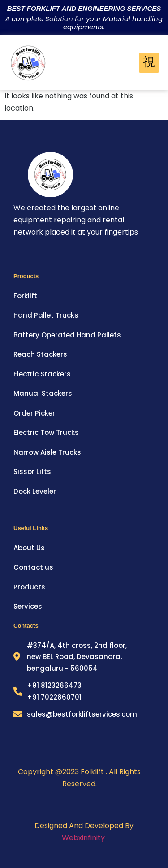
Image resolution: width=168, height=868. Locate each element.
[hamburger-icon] (149, 63)
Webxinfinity (84, 838)
